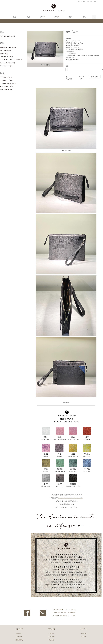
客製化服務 (95, 77)
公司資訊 (19, 637)
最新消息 (84, 633)
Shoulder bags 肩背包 (8, 83)
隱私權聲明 (19, 640)
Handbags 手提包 (6, 80)
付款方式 (51, 637)
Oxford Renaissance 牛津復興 (11, 60)
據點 (85, 17)
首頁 (14, 17)
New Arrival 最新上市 (8, 36)
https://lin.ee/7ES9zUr (71, 507)
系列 (42, 17)
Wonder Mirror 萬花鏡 (8, 47)
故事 (71, 17)
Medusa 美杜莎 (5, 50)
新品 (28, 17)
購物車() (97, 2)
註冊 (91, 2)
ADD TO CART (82, 78)
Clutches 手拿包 (6, 77)
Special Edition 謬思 (8, 63)
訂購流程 (51, 633)
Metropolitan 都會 (7, 57)
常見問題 (84, 637)
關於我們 (19, 633)
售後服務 (51, 640)
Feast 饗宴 (4, 54)
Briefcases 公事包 (7, 86)
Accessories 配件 (6, 66)
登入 (88, 2)
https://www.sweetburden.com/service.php (71, 498)
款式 (57, 17)
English (83, 2)
